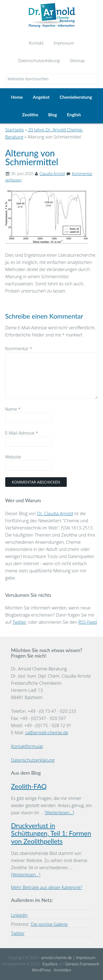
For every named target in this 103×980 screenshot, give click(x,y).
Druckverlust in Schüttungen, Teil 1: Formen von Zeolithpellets (51, 833)
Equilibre (50, 964)
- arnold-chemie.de (55, 958)
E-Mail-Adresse (22, 433)
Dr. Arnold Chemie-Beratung (52, 17)
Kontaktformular (27, 746)
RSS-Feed (87, 622)
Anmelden (62, 970)
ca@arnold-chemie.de (47, 733)
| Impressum (83, 958)
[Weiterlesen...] (59, 813)
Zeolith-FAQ (29, 786)
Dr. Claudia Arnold (55, 514)
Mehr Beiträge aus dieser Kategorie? (47, 887)
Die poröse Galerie (49, 924)
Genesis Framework (82, 964)
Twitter (19, 622)
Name (13, 409)
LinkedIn (19, 915)
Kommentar (19, 349)
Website (13, 457)
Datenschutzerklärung (33, 760)
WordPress (41, 970)
